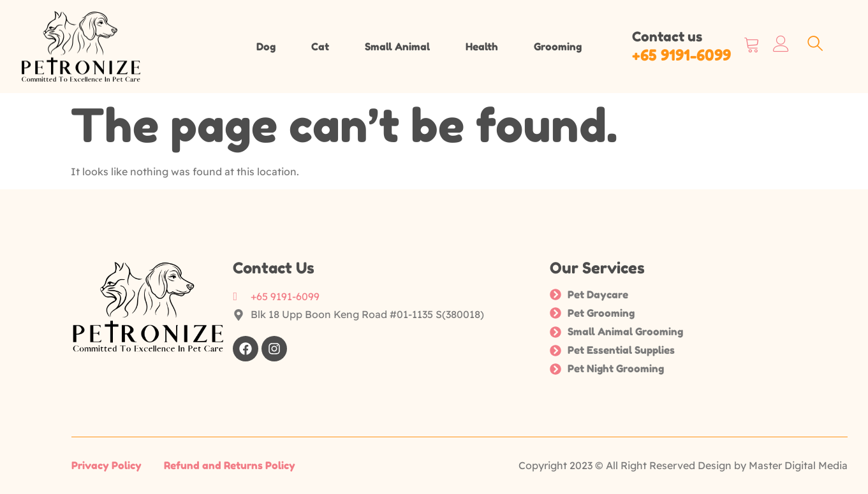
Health (482, 47)
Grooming (558, 47)
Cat (320, 47)
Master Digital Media (798, 465)
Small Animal (397, 47)
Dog (266, 47)
